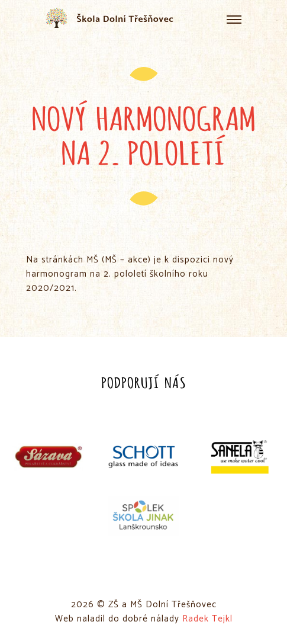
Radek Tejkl (207, 619)
